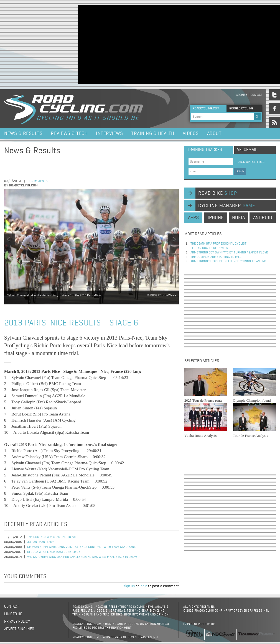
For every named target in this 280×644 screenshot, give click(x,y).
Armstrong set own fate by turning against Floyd (229, 253)
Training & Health (153, 134)
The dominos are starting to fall (53, 537)
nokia (238, 218)
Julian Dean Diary (40, 542)
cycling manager (227, 206)
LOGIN (240, 171)
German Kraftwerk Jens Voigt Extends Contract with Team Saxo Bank (82, 547)
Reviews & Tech (69, 134)
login (143, 586)
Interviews (109, 134)
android (263, 218)
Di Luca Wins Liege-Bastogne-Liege (54, 552)
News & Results (23, 134)
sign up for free (249, 162)
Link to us (13, 614)
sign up (129, 586)
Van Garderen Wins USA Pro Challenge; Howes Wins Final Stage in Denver (83, 557)
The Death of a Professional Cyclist (218, 244)
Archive (242, 95)
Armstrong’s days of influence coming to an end (228, 261)
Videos (191, 134)
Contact (256, 95)
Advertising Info (19, 629)
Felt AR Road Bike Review (209, 248)
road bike (218, 193)
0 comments (38, 181)
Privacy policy (17, 622)
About (214, 134)
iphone (216, 218)
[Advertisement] (171, 44)
